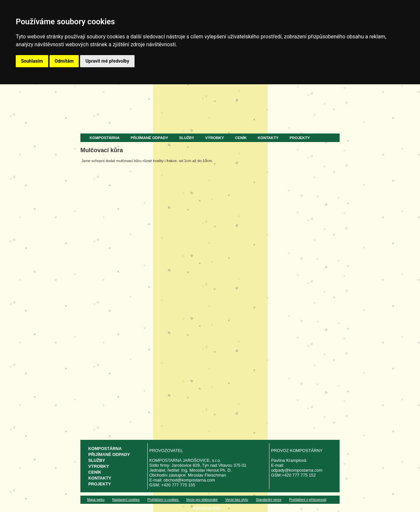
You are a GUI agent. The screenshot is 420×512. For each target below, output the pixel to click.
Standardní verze (269, 500)
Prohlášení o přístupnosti (308, 500)
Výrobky (215, 138)
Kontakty (268, 138)
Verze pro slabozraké (202, 500)
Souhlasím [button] (32, 61)
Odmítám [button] (64, 61)
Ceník (241, 138)
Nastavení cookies (126, 500)
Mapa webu (96, 500)
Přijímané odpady (149, 138)
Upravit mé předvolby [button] (107, 61)
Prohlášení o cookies (163, 500)
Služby (187, 138)
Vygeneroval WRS (207, 508)
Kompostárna (105, 138)
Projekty (300, 138)
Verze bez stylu (237, 500)
